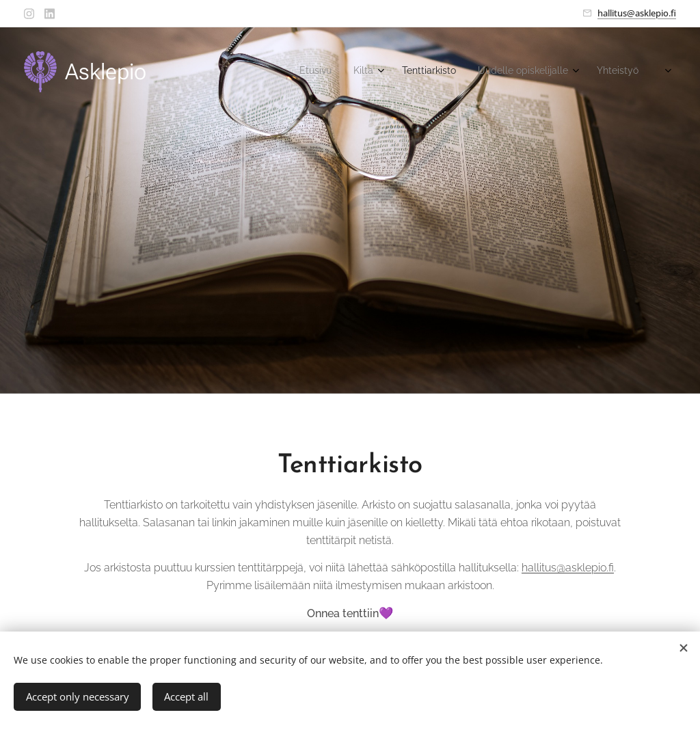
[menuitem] (535, 72)
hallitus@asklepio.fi (637, 13)
